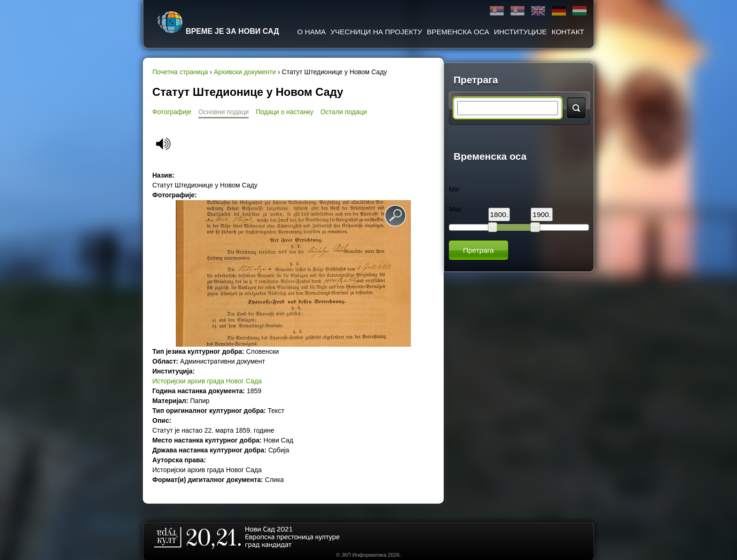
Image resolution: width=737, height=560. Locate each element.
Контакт (568, 32)
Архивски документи (245, 72)
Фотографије (172, 112)
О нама (311, 32)
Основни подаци (223, 112)
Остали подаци (344, 112)
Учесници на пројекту (376, 32)
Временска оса (458, 32)
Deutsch (559, 11)
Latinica (517, 11)
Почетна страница (180, 72)
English (538, 11)
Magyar (580, 11)
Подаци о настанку (284, 112)
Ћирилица (497, 11)
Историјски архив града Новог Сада (207, 381)
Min (454, 189)
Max (455, 209)
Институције (521, 32)
